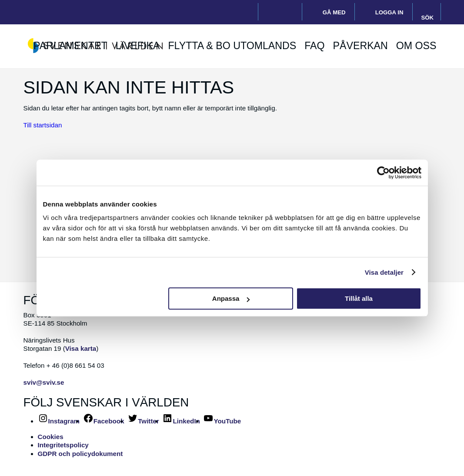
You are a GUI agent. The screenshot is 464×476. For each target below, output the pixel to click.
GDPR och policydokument (80, 454)
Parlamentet (70, 46)
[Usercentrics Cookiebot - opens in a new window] (383, 173)
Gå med (334, 12)
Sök (428, 17)
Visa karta (81, 348)
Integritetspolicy (63, 445)
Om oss (416, 46)
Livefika (138, 46)
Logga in (389, 12)
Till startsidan (43, 125)
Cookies (51, 437)
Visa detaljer (384, 272)
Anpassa (231, 298)
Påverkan (361, 46)
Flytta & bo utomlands (232, 46)
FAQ (314, 46)
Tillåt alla (359, 298)
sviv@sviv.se (44, 382)
